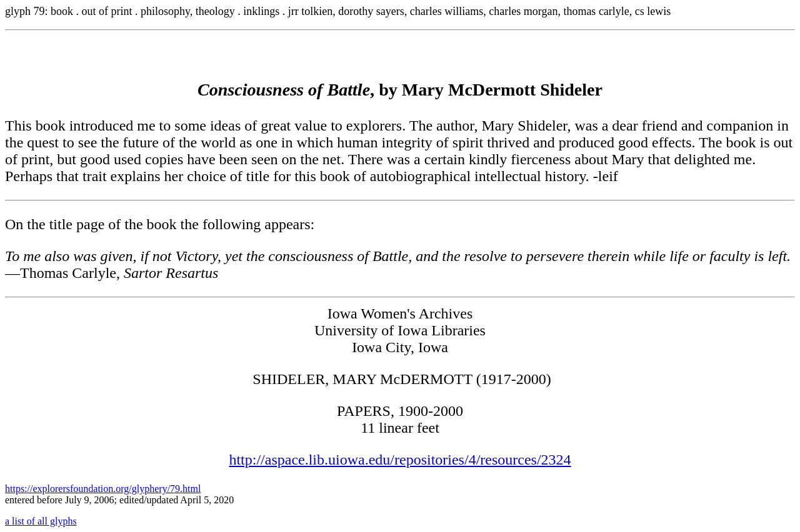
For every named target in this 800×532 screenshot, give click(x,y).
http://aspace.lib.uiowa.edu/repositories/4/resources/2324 (400, 460)
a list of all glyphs (41, 521)
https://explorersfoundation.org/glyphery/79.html (103, 489)
